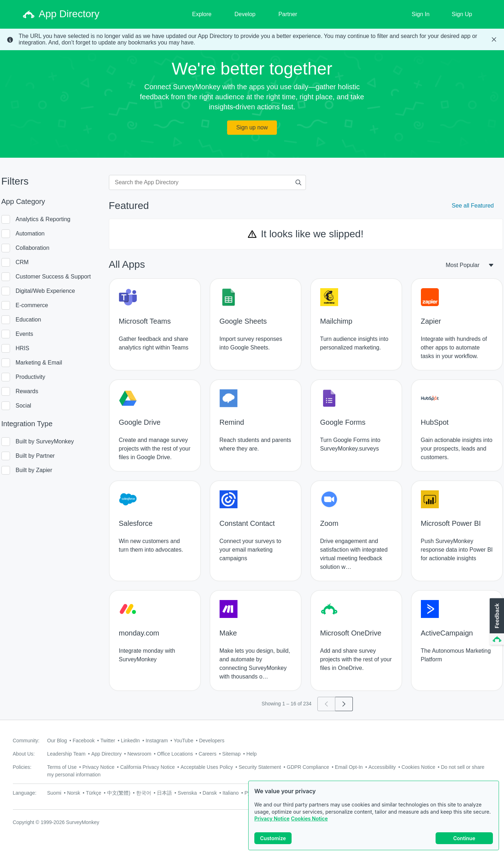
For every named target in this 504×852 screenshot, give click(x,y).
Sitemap (231, 754)
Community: (26, 741)
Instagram (157, 741)
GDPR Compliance (308, 767)
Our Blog (57, 741)
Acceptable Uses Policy (207, 767)
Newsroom (139, 754)
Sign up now (252, 127)
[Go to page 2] (344, 704)
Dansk (210, 793)
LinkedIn (130, 741)
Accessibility (382, 767)
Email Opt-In (349, 767)
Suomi (54, 793)
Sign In (421, 14)
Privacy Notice (272, 818)
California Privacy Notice (147, 767)
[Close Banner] (494, 39)
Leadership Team (66, 754)
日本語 (164, 793)
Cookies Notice (309, 818)
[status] (252, 39)
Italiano (231, 793)
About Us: (24, 754)
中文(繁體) (119, 793)
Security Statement (260, 767)
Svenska (187, 793)
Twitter (108, 741)
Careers (208, 754)
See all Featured (473, 206)
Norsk (74, 793)
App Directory (107, 754)
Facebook (84, 741)
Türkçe (94, 793)
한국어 (144, 793)
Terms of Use (62, 767)
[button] (496, 622)
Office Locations (175, 754)
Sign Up (462, 14)
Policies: (22, 767)
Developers (212, 741)
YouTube (184, 741)
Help (252, 754)
